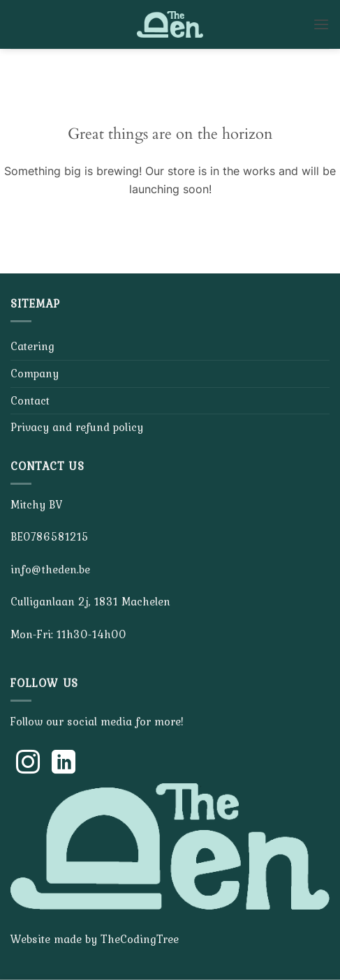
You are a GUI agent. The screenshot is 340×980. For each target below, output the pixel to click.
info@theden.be (50, 569)
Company (35, 373)
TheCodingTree (140, 939)
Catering (32, 346)
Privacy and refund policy (77, 427)
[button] (321, 24)
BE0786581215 (50, 536)
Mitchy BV (36, 504)
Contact (30, 400)
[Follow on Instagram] (28, 764)
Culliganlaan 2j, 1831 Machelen (90, 601)
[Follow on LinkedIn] (64, 764)
